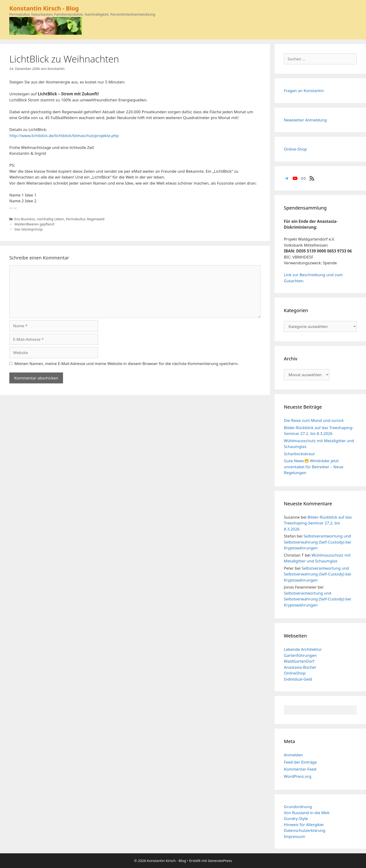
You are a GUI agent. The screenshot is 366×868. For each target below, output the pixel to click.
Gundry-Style (296, 818)
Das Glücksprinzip (29, 229)
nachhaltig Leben (50, 219)
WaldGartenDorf (299, 661)
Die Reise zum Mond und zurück (314, 420)
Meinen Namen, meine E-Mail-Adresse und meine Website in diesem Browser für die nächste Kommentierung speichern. (127, 363)
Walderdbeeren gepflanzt (35, 224)
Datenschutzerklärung (305, 830)
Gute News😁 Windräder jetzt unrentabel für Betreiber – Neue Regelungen (314, 467)
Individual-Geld (298, 679)
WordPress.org (298, 776)
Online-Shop (295, 149)
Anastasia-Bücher (300, 667)
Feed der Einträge (300, 762)
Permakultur (76, 219)
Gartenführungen (300, 655)
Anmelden (293, 755)
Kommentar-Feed (300, 769)
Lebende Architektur (303, 649)
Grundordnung (298, 807)
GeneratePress (220, 861)
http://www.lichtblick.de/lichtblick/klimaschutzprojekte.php (64, 136)
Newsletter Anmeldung (305, 120)
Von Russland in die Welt (307, 813)
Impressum (294, 836)
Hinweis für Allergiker (304, 825)
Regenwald (96, 219)
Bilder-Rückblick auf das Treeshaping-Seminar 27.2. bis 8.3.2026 (318, 523)
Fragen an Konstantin (304, 91)
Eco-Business (25, 219)
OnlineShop (295, 673)
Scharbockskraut (299, 454)
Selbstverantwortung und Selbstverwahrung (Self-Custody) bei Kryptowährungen (317, 542)
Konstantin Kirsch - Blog (44, 8)
